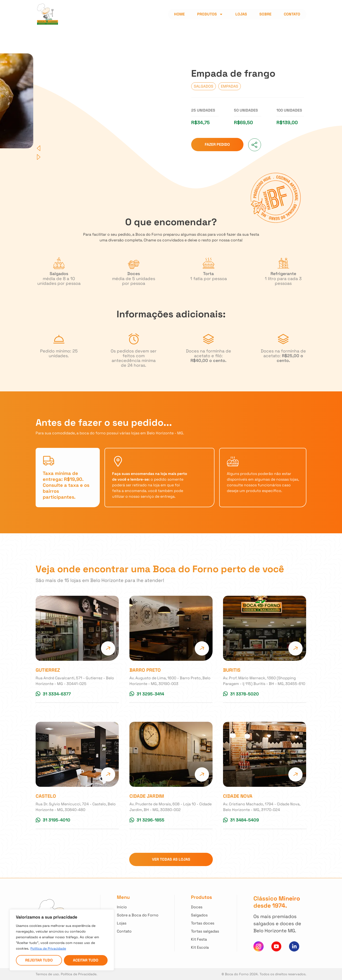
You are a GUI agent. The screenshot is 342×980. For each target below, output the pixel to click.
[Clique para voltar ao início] (138, 907)
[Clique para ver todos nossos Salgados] (206, 915)
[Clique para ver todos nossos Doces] (206, 907)
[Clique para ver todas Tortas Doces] (206, 923)
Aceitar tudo (86, 960)
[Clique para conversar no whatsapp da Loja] (53, 694)
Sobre (265, 14)
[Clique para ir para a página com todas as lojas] (171, 859)
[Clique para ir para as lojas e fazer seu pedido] (217, 145)
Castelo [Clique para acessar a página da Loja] (46, 796)
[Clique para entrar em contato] (138, 931)
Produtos (210, 14)
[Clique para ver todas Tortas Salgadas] (206, 931)
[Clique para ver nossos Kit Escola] (206, 947)
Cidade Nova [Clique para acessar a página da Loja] (238, 796)
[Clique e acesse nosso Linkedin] (294, 946)
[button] (102, 148)
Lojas (241, 14)
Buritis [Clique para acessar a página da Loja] (232, 670)
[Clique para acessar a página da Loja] (77, 628)
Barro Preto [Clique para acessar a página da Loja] (145, 670)
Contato (292, 14)
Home (179, 14)
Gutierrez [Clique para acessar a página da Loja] (48, 670)
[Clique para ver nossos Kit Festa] (206, 939)
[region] (62, 940)
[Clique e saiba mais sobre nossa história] (138, 915)
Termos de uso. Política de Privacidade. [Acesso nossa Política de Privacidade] (66, 974)
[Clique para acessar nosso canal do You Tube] (276, 946)
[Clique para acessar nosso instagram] (259, 946)
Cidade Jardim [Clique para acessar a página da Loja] (147, 796)
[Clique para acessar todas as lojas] (138, 923)
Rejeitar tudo (39, 960)
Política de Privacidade (48, 948)
